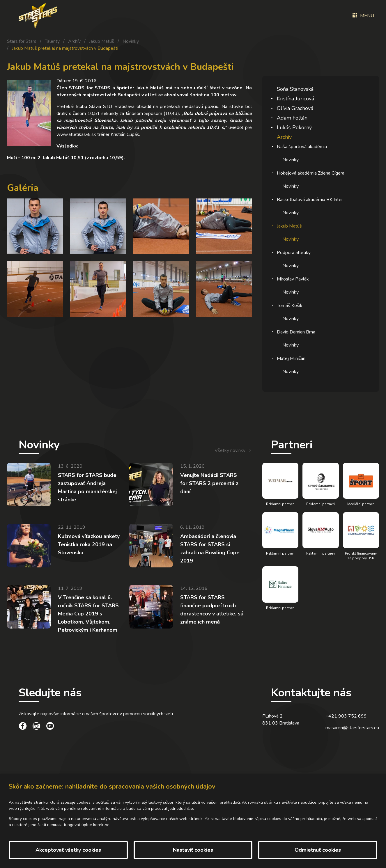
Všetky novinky (230, 450)
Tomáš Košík (290, 306)
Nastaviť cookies (193, 850)
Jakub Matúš (102, 41)
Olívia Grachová (295, 108)
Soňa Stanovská (295, 89)
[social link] (23, 727)
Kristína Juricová (295, 99)
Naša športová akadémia (302, 147)
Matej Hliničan (291, 358)
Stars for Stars (22, 41)
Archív (74, 41)
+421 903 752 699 (346, 716)
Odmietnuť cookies (318, 850)
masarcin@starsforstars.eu (352, 728)
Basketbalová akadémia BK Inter (310, 200)
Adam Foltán (292, 118)
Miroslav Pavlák (293, 279)
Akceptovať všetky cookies (68, 850)
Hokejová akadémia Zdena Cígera (311, 173)
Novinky (131, 41)
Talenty (52, 41)
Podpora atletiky (294, 253)
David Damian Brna (296, 332)
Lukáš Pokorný (294, 127)
